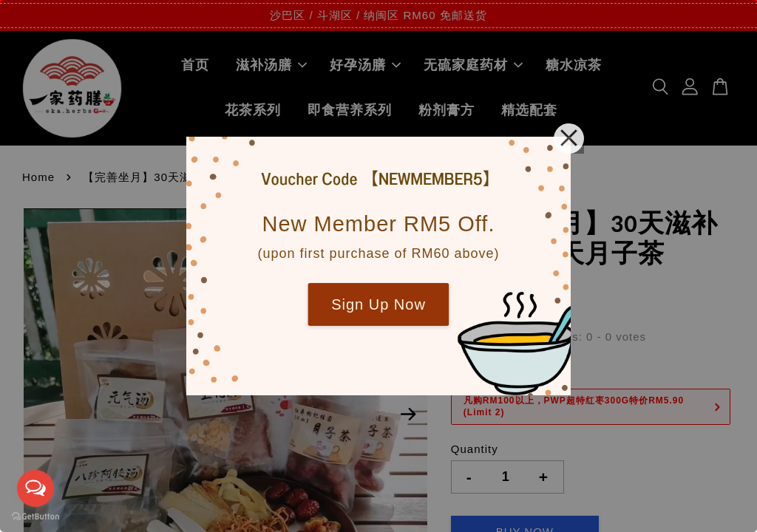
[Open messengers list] (35, 488)
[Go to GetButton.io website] (35, 517)
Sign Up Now (378, 304)
